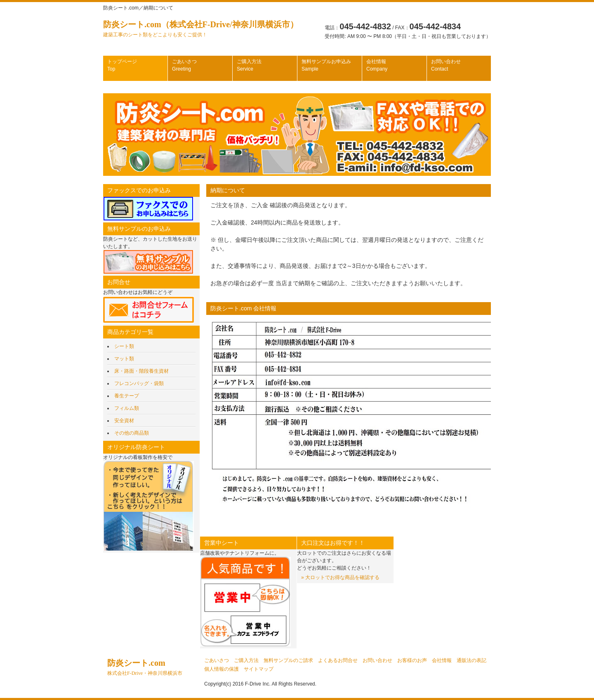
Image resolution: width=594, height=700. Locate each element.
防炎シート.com (145, 667)
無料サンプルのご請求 (288, 660)
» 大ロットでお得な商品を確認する (340, 577)
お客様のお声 (412, 660)
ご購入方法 (249, 65)
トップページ (122, 65)
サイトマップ (259, 669)
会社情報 (377, 65)
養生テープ (127, 396)
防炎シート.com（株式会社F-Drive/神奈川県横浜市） (201, 29)
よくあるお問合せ (338, 660)
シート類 (124, 346)
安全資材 (124, 421)
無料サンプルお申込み (326, 65)
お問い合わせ (446, 65)
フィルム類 (127, 408)
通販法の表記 (471, 660)
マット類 (124, 359)
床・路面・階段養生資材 (141, 371)
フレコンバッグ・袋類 (139, 383)
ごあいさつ (184, 65)
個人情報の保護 (222, 669)
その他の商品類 (132, 433)
